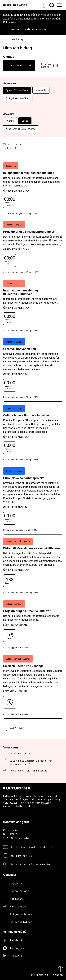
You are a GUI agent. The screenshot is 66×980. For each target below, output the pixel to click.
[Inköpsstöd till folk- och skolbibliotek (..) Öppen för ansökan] (33, 189)
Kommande (41, 90)
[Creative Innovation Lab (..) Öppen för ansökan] (33, 368)
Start (6, 39)
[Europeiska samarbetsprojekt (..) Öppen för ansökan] (33, 499)
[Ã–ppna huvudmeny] (60, 5)
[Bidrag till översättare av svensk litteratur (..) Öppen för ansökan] (33, 566)
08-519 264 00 (22, 856)
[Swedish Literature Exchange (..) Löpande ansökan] (33, 685)
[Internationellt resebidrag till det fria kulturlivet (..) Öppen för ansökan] (33, 306)
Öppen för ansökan (17, 90)
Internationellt (19, 66)
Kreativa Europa (49, 66)
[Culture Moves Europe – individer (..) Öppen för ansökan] (33, 433)
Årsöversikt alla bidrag (21, 129)
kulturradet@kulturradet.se (32, 847)
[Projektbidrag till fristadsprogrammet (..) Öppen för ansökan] (33, 247)
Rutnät (10, 121)
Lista (25, 121)
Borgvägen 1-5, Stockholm (31, 864)
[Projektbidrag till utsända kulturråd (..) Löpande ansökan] (33, 625)
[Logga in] (43, 5)
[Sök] (52, 5)
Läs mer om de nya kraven (29, 29)
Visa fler (17, 728)
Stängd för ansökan (18, 98)
